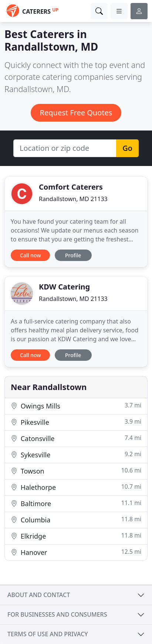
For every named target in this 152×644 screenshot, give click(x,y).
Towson (76, 471)
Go (127, 148)
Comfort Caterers (71, 187)
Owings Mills (76, 406)
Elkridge (76, 536)
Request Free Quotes (76, 113)
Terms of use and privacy (48, 634)
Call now (30, 255)
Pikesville (76, 422)
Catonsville (76, 438)
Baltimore (76, 503)
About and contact (39, 595)
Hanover (76, 552)
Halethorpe (76, 487)
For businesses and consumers (57, 614)
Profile (73, 255)
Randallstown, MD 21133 (73, 199)
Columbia (76, 520)
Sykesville (76, 455)
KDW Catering (64, 287)
